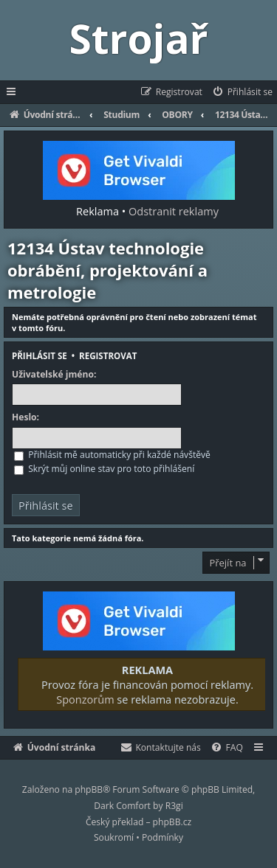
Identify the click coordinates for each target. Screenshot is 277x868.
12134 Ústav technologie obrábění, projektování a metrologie (107, 270)
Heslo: (25, 417)
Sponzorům (85, 699)
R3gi (174, 806)
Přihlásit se (40, 356)
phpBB (89, 789)
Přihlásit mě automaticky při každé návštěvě (112, 455)
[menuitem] (242, 92)
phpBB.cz (172, 822)
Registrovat (108, 356)
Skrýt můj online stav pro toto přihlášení (104, 469)
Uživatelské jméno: (54, 375)
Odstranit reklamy (174, 211)
